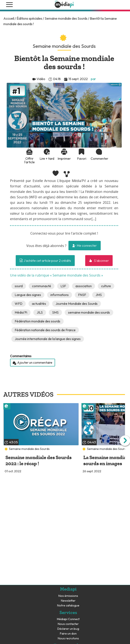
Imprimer (64, 158)
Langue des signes (28, 295)
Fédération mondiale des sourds (37, 321)
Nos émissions (68, 596)
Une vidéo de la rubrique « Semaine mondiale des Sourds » (57, 275)
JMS (99, 295)
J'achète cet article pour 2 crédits (45, 261)
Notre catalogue (68, 606)
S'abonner (101, 261)
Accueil (9, 18)
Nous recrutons (68, 638)
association (84, 286)
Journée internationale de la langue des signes (48, 339)
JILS (40, 312)
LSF (63, 286)
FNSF (82, 295)
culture (106, 286)
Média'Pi (21, 312)
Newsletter (68, 601)
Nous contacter (68, 624)
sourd (19, 286)
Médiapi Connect (68, 619)
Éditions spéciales (29, 18)
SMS (55, 312)
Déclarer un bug (68, 629)
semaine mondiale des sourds (89, 312)
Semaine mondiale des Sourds (66, 18)
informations (60, 295)
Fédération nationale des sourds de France (45, 330)
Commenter (99, 158)
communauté (42, 286)
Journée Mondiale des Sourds (77, 304)
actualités (39, 304)
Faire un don (68, 634)
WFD (19, 304)
